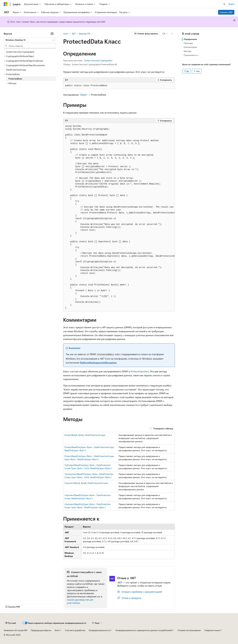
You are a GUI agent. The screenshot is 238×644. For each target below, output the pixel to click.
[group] (119, 217)
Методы (188, 51)
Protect (134, 371)
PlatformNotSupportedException (98, 362)
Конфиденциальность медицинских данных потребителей (144, 630)
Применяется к (191, 55)
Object (83, 95)
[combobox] (30, 40)
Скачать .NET (226, 12)
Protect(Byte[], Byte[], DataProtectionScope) (85, 435)
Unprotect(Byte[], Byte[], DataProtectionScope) (86, 483)
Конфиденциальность (99, 630)
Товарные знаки (212, 630)
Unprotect (144, 371)
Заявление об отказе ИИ (15, 630)
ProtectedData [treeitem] (15, 79)
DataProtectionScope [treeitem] (16, 70)
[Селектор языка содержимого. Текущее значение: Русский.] (11, 623)
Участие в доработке (75, 630)
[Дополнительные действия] (172, 34)
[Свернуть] (52, 34)
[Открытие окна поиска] (224, 4)
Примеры (188, 43)
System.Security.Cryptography (98, 60)
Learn (66, 34)
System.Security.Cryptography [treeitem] (20, 52)
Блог (57, 630)
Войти (231, 4)
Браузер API (85, 34)
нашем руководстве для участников (80, 601)
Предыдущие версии (41, 630)
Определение (190, 39)
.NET (74, 34)
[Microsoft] (6, 4)
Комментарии (190, 47)
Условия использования (189, 630)
